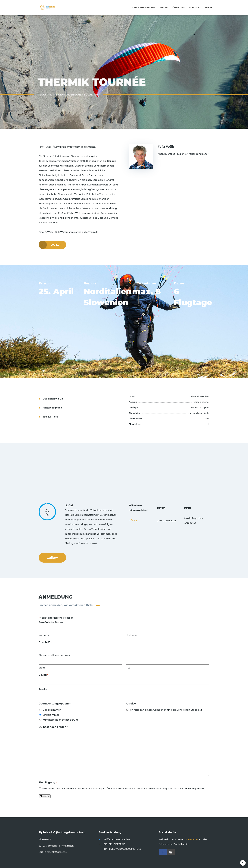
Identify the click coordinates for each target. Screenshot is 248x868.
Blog (208, 7)
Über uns (178, 7)
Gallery (52, 558)
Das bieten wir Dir (53, 399)
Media (164, 7)
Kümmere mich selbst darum (60, 720)
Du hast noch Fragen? (53, 727)
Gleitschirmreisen (143, 7)
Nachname (132, 635)
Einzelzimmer (51, 715)
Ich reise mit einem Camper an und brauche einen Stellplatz (166, 710)
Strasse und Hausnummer (54, 655)
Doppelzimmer (52, 710)
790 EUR (50, 245)
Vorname (44, 635)
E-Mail (43, 675)
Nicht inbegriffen (52, 408)
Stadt (42, 668)
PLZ (128, 668)
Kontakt (195, 7)
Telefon (43, 689)
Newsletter (192, 839)
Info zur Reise (50, 417)
